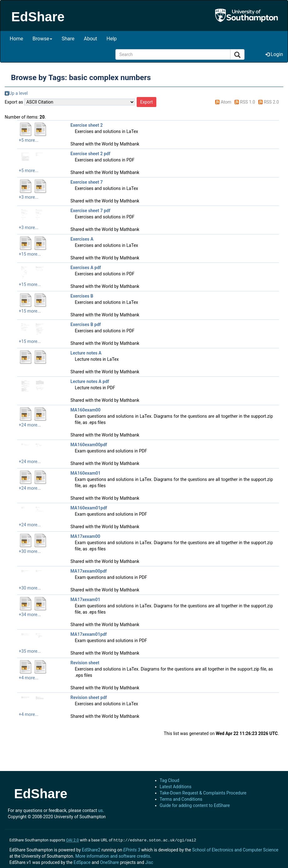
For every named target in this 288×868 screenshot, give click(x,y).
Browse (42, 39)
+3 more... (29, 197)
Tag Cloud (170, 780)
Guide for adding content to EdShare (195, 805)
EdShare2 (91, 849)
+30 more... (30, 551)
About (91, 39)
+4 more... (29, 678)
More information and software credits (113, 855)
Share (68, 39)
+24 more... (30, 425)
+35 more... (30, 651)
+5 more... (29, 140)
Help (112, 39)
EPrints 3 (132, 849)
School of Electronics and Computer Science (235, 849)
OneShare (109, 862)
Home (16, 39)
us (101, 810)
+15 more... (30, 254)
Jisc (149, 862)
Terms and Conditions (181, 799)
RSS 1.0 (248, 102)
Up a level (18, 93)
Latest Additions (176, 787)
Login (274, 54)
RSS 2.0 (271, 102)
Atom (226, 102)
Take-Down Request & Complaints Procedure (203, 793)
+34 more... (30, 615)
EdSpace (82, 862)
